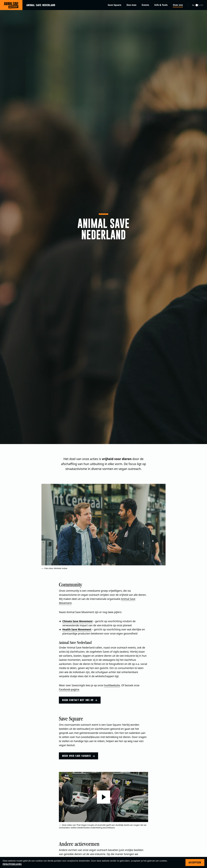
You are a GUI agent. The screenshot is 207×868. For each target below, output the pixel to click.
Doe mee (132, 5)
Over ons (178, 5)
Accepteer (195, 862)
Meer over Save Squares (78, 756)
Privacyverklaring (12, 864)
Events (145, 5)
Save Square (115, 5)
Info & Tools (161, 5)
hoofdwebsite (112, 685)
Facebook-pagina (69, 689)
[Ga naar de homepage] (30, 5)
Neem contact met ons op (80, 700)
